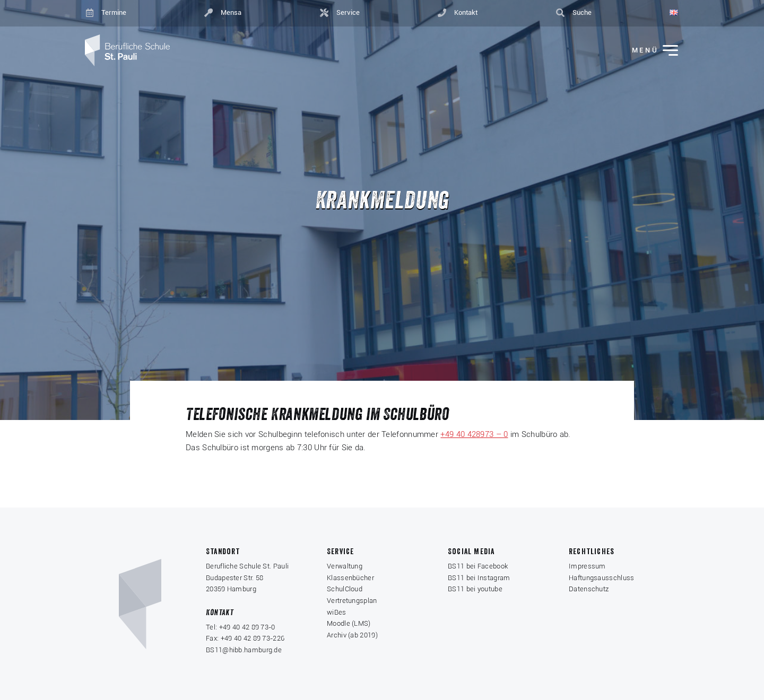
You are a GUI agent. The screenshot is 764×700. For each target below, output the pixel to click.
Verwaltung (345, 566)
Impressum (587, 566)
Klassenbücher (350, 578)
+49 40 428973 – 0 (474, 434)
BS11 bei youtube (475, 589)
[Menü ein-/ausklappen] (648, 51)
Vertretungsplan (352, 601)
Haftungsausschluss (601, 578)
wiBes (337, 612)
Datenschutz (589, 589)
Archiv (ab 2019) (352, 635)
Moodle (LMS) (349, 623)
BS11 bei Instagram (479, 578)
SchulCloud (345, 589)
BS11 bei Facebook (478, 566)
